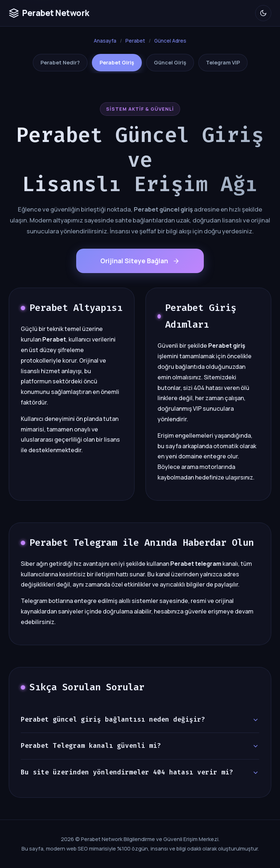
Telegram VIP (223, 62)
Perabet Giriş (117, 62)
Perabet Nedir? (60, 62)
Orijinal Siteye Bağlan (140, 261)
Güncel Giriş (170, 62)
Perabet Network (49, 13)
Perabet (135, 41)
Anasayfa (105, 41)
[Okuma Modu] (263, 13)
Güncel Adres (170, 41)
